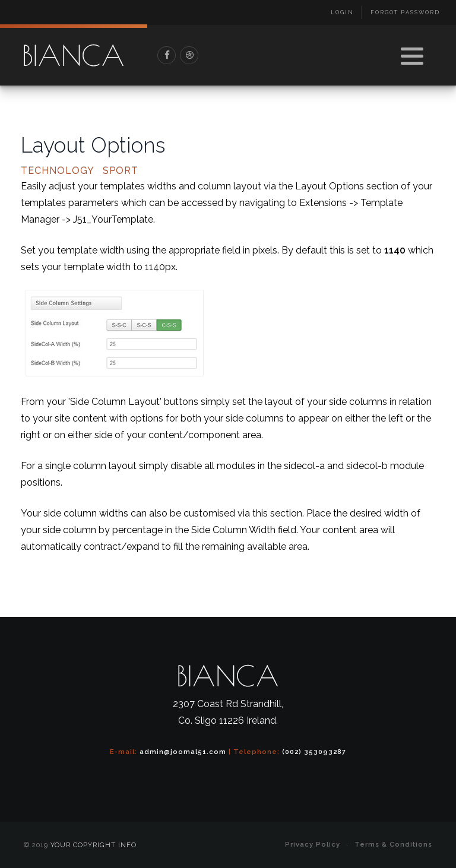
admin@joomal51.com (183, 752)
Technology (58, 171)
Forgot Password (405, 12)
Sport (121, 171)
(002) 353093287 (314, 752)
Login (342, 12)
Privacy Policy (313, 844)
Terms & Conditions (393, 844)
